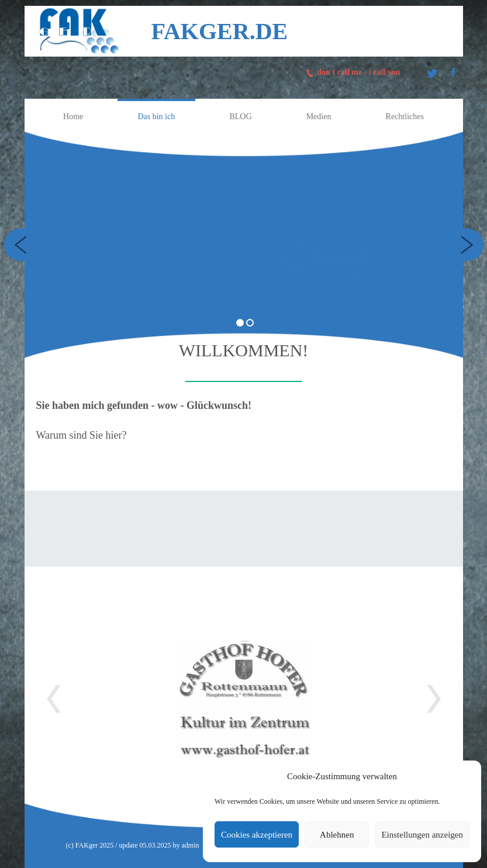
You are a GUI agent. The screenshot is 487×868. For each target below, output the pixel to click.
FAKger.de (220, 31)
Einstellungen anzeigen (422, 835)
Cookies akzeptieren (257, 835)
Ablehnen (337, 835)
